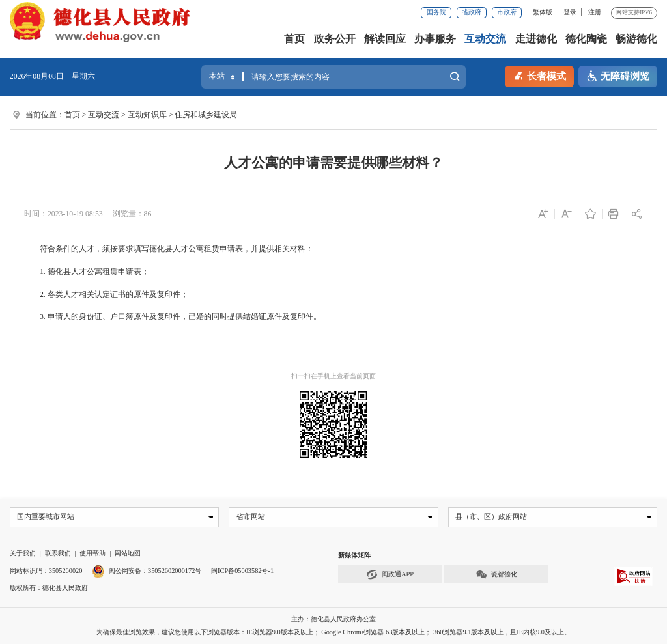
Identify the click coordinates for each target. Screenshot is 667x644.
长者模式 (539, 75)
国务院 (436, 12)
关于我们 (23, 554)
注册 (595, 12)
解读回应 (385, 39)
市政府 (507, 12)
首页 (294, 39)
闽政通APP (390, 575)
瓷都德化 (496, 575)
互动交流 (485, 39)
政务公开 (335, 39)
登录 (570, 12)
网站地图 (128, 554)
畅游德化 (636, 39)
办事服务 (435, 39)
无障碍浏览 (618, 77)
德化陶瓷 (586, 39)
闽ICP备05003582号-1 (242, 571)
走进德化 (536, 39)
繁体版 (543, 12)
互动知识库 (147, 115)
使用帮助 (92, 554)
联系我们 (58, 554)
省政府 (472, 12)
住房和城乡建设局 (206, 115)
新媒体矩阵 (354, 556)
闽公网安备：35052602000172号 (147, 571)
